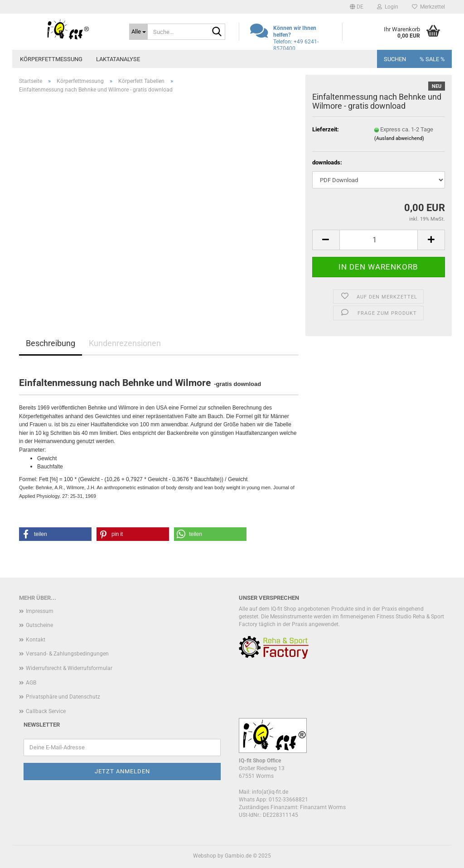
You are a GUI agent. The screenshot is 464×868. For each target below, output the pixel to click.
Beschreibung (51, 343)
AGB (31, 683)
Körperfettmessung (51, 59)
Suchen (395, 59)
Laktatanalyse (118, 59)
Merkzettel (428, 7)
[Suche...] (138, 32)
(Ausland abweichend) (399, 138)
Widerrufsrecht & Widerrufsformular (69, 668)
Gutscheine (39, 625)
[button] (357, 7)
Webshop (205, 856)
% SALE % (432, 59)
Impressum (40, 611)
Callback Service (46, 711)
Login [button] (388, 7)
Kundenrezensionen (125, 343)
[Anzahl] (379, 240)
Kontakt (36, 640)
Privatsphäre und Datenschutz (63, 697)
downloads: (327, 162)
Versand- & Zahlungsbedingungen (67, 654)
